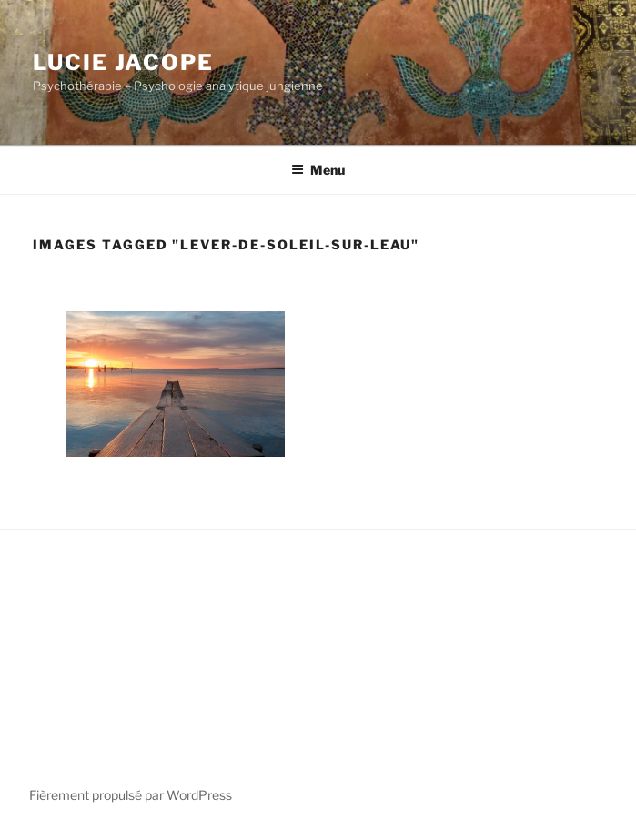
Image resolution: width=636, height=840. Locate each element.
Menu (318, 170)
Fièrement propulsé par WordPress (131, 795)
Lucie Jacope (123, 62)
